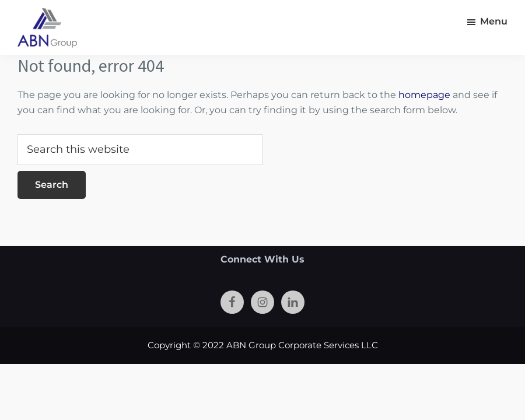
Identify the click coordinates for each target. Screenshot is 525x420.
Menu (494, 21)
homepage (424, 95)
